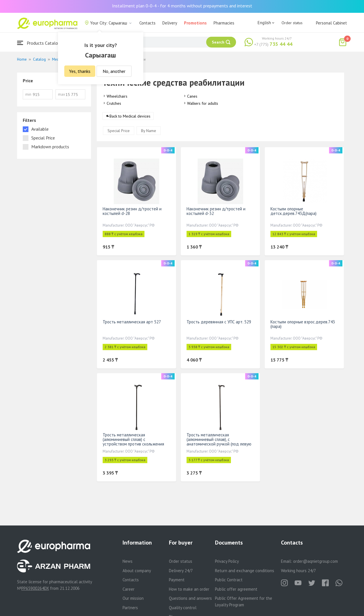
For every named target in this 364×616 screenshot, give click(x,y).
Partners (130, 608)
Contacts (147, 23)
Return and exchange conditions (245, 571)
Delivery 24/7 (181, 571)
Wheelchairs (117, 96)
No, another (114, 71)
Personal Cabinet (331, 23)
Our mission (133, 598)
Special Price (119, 131)
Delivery (170, 23)
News (128, 561)
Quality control (183, 608)
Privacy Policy (227, 561)
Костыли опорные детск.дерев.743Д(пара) (293, 211)
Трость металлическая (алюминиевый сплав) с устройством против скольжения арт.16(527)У (133, 442)
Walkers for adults (203, 103)
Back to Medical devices (130, 116)
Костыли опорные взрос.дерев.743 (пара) (303, 324)
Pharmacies (224, 23)
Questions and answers (190, 598)
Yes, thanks (80, 71)
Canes (192, 96)
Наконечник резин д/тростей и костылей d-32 (216, 211)
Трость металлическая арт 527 (132, 322)
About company (137, 571)
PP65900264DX (35, 588)
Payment (177, 580)
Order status (292, 23)
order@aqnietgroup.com (316, 561)
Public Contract (229, 580)
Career (129, 589)
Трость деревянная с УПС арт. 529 (219, 322)
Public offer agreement (236, 589)
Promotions (195, 23)
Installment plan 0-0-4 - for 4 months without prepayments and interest (182, 6)
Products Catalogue (41, 43)
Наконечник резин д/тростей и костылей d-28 (132, 211)
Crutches (114, 103)
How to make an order (189, 589)
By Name (149, 131)
